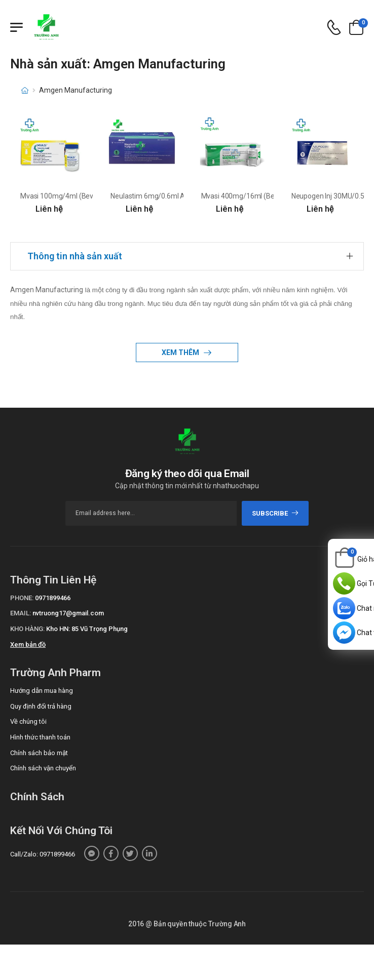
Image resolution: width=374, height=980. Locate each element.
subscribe (275, 513)
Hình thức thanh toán (40, 737)
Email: (21, 613)
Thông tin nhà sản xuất (75, 256)
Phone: (22, 598)
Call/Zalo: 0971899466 (43, 854)
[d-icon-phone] (334, 28)
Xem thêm (181, 352)
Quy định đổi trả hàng (41, 706)
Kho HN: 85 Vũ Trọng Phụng (87, 629)
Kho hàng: (27, 629)
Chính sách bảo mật (39, 753)
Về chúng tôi (28, 721)
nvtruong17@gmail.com (68, 613)
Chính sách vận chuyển (43, 768)
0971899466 (53, 598)
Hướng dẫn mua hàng (42, 691)
